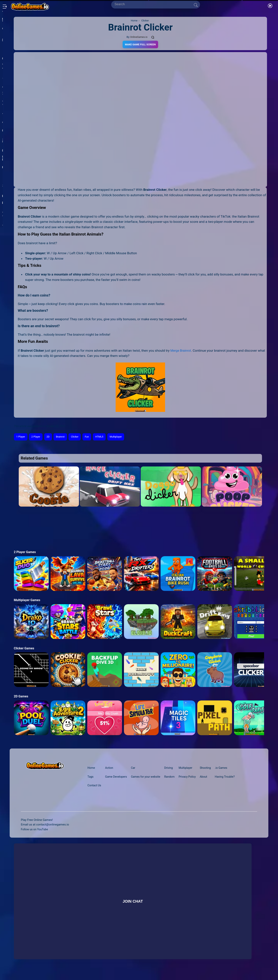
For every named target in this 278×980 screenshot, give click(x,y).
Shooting (210, 769)
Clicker (78, 437)
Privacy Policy (191, 777)
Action (110, 769)
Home (91, 769)
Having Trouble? (231, 777)
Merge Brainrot (181, 351)
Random (172, 777)
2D (50, 437)
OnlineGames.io (139, 37)
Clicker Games (25, 649)
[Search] (154, 4)
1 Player (21, 437)
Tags (91, 777)
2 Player (37, 437)
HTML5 (104, 437)
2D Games (21, 697)
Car (136, 769)
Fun (91, 437)
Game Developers (118, 777)
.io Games (227, 769)
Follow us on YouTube (35, 835)
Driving (171, 769)
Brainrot (63, 437)
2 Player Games (25, 553)
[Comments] (153, 37)
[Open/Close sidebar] (5, 5)
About (208, 777)
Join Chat (133, 907)
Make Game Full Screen (140, 45)
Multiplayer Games (28, 601)
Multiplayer (122, 437)
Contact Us (95, 791)
